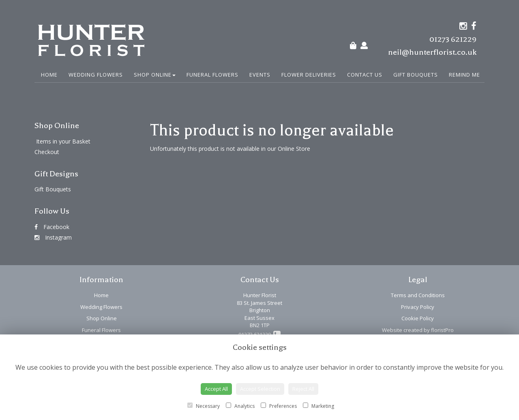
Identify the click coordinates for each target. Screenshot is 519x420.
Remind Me (464, 75)
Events (260, 75)
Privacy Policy (418, 307)
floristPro (442, 330)
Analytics (240, 406)
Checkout (47, 152)
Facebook (52, 227)
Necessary (204, 406)
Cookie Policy (418, 318)
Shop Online (155, 75)
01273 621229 (453, 39)
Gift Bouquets (416, 75)
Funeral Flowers (212, 75)
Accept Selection (260, 389)
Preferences (279, 406)
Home (49, 75)
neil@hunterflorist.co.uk (432, 52)
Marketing (318, 406)
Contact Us (365, 75)
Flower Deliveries (309, 75)
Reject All (303, 389)
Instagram (53, 237)
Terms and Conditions (418, 295)
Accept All (216, 389)
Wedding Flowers (96, 75)
